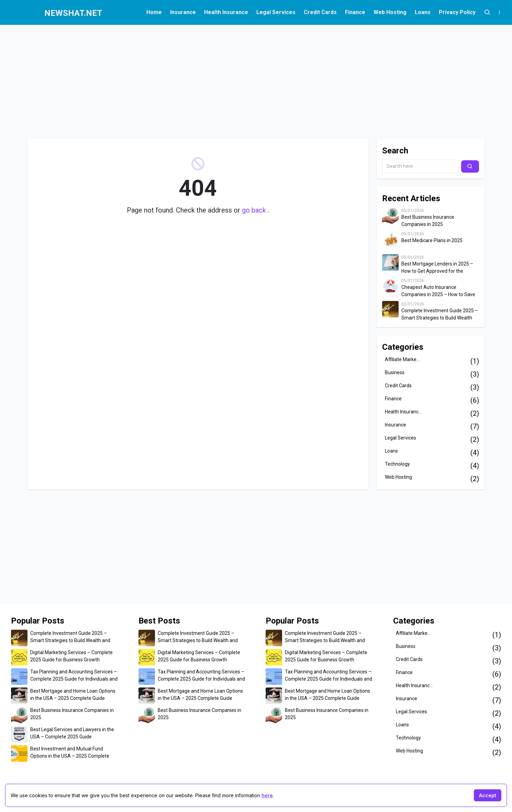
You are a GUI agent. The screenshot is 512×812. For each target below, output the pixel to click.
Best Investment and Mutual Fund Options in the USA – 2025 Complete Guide (70, 753)
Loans (423, 12)
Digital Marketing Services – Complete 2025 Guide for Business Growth (71, 656)
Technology (397, 464)
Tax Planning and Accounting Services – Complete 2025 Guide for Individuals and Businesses (74, 676)
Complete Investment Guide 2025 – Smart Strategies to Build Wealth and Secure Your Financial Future (440, 315)
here (267, 795)
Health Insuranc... (403, 412)
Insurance (183, 12)
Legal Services (276, 12)
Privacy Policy (457, 12)
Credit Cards (320, 12)
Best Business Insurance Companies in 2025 (428, 221)
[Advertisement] (212, 78)
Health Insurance (226, 12)
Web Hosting (390, 12)
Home (154, 12)
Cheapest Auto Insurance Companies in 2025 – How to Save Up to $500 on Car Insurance (438, 291)
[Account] (487, 12)
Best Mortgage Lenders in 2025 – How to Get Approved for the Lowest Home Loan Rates (437, 268)
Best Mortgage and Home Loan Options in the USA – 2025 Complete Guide (73, 695)
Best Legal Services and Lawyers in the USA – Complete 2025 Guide (72, 733)
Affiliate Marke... (402, 359)
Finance (355, 12)
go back (255, 210)
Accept (488, 795)
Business (395, 372)
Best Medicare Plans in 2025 (432, 240)
